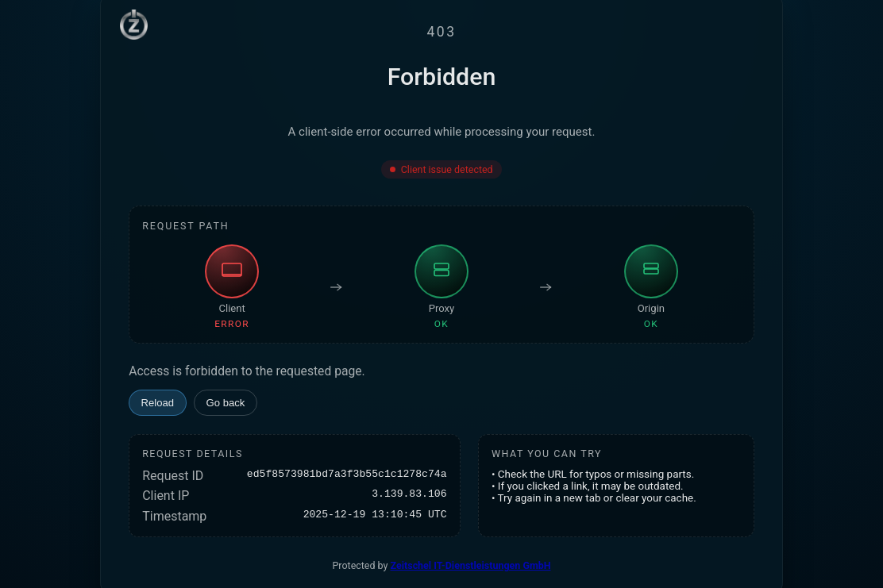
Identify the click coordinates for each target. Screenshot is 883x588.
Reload (158, 403)
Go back (226, 403)
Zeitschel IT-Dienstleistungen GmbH (471, 565)
